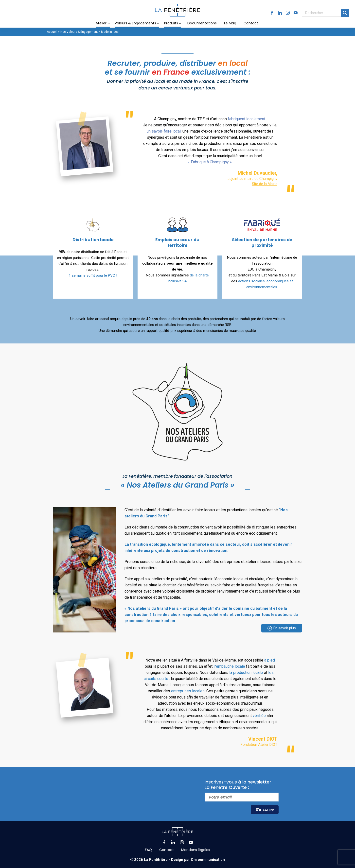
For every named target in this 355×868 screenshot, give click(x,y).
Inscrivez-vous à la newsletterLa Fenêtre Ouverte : (238, 785)
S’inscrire (265, 809)
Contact (251, 23)
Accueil (52, 32)
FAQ (148, 850)
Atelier (101, 23)
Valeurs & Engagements (135, 23)
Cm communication (208, 860)
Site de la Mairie (265, 184)
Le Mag (230, 23)
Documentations (202, 23)
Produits (171, 23)
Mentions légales (196, 850)
